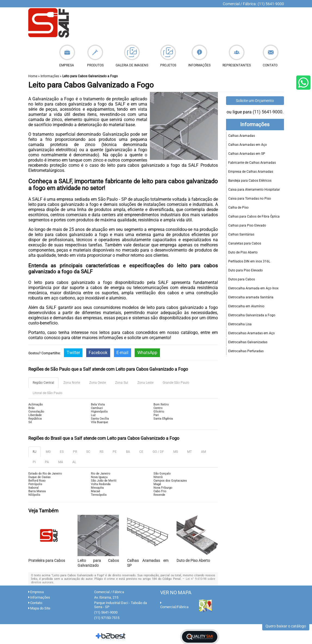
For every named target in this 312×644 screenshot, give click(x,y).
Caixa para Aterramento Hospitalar (254, 190)
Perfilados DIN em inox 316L (249, 261)
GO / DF (158, 452)
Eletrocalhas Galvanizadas (248, 342)
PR (75, 452)
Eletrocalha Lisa (240, 324)
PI (34, 462)
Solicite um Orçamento (255, 101)
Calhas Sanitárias (241, 234)
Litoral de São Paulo (47, 393)
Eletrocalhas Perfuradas (246, 351)
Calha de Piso (238, 208)
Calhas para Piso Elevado (247, 225)
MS (176, 452)
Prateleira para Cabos (47, 561)
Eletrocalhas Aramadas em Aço (251, 333)
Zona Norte (72, 383)
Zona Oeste (98, 383)
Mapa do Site (39, 608)
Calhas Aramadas (242, 136)
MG (48, 452)
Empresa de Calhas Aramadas (251, 172)
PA (47, 462)
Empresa (36, 592)
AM (203, 452)
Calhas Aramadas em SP (247, 154)
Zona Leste (145, 383)
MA (61, 462)
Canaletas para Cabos (245, 243)
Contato (35, 603)
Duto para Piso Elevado (245, 270)
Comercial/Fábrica (174, 605)
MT (189, 452)
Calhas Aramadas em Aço (248, 145)
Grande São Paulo (176, 383)
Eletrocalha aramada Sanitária (251, 297)
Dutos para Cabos (242, 279)
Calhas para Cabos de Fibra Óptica (254, 216)
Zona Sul (122, 383)
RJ (35, 452)
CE (141, 452)
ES (62, 452)
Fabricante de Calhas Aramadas (252, 163)
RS (101, 452)
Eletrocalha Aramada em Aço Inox (253, 288)
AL (74, 462)
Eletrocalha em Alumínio (246, 306)
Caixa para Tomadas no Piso (250, 199)
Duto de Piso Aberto (193, 561)
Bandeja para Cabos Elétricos (250, 181)
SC (88, 452)
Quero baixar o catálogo (286, 626)
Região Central (43, 383)
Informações (255, 125)
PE (115, 452)
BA (128, 452)
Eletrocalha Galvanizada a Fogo (252, 315)
